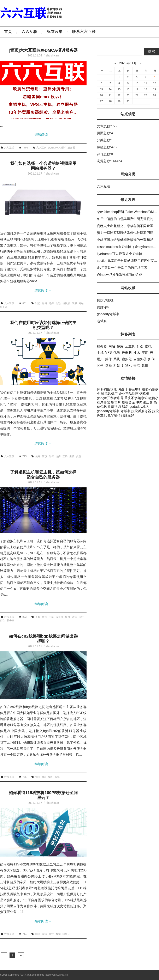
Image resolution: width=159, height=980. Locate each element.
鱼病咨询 (114, 407)
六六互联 (29, 32)
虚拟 (45, 617)
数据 (58, 934)
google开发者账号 (110, 398)
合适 (58, 303)
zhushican (52, 55)
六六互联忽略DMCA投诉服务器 (49, 50)
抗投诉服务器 (141, 411)
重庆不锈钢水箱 (136, 398)
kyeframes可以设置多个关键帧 (119, 254)
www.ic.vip (62, 975)
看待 (45, 934)
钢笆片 (116, 402)
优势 (117, 353)
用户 (100, 359)
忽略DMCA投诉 (57, 148)
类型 (79, 456)
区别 (100, 366)
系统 (117, 359)
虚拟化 (127, 359)
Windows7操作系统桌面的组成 (119, 275)
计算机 (127, 366)
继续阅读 (43, 135)
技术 (137, 353)
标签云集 (55, 32)
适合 (81, 617)
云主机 (59, 617)
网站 (81, 303)
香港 (137, 366)
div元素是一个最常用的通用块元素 (122, 268)
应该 (45, 456)
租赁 (117, 366)
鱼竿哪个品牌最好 (121, 415)
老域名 (102, 321)
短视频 (66, 303)
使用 (38, 456)
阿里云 (66, 934)
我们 (38, 303)
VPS (108, 352)
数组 (145, 366)
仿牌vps (103, 307)
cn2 (44, 777)
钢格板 (144, 394)
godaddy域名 (139, 407)
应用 (74, 303)
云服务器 (140, 359)
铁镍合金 (129, 402)
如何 (45, 303)
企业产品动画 (129, 394)
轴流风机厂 (109, 394)
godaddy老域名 (108, 314)
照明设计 (121, 389)
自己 (2, 620)
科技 (51, 934)
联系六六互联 (84, 32)
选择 (51, 303)
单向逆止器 (144, 402)
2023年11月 (128, 63)
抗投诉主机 (105, 300)
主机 (72, 456)
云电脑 (127, 353)
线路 (50, 777)
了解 (38, 617)
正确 (65, 456)
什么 (140, 346)
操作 (108, 359)
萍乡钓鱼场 (105, 389)
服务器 (71, 148)
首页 (8, 32)
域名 (125, 407)
